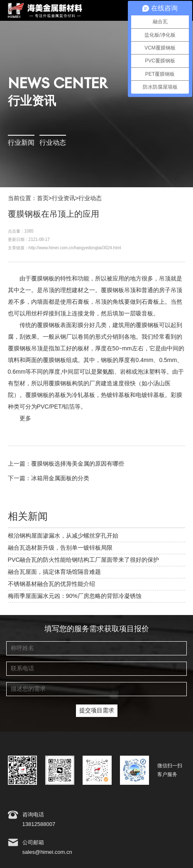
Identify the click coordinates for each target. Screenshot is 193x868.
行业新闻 (21, 143)
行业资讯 (64, 198)
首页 (43, 198)
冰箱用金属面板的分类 (60, 479)
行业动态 (53, 143)
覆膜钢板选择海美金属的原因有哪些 (78, 464)
